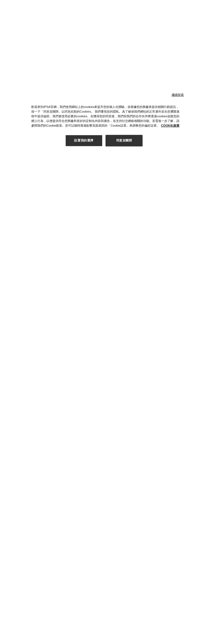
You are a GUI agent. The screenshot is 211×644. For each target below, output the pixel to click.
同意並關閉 (124, 140)
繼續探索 (178, 95)
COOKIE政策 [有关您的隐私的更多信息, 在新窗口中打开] (170, 126)
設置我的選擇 (84, 140)
